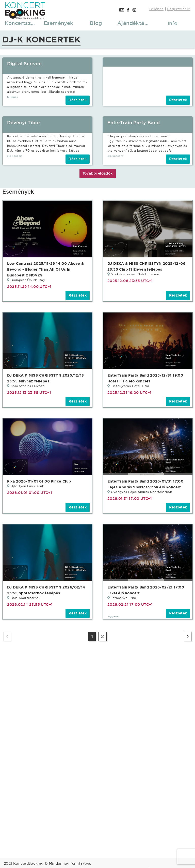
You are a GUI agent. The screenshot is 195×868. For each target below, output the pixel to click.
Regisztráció (179, 9)
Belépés (157, 9)
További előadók (98, 173)
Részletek (78, 100)
